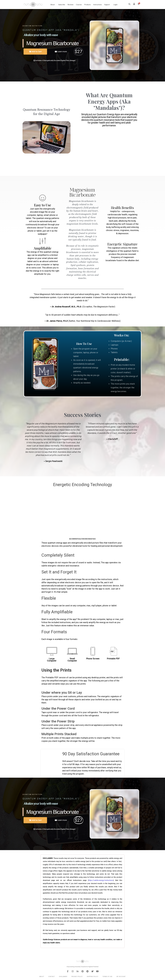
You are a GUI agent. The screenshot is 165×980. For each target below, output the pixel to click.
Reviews (71, 5)
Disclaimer (63, 977)
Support (108, 5)
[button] (129, 4)
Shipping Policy (93, 977)
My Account (121, 977)
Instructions (97, 5)
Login (115, 5)
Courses (79, 5)
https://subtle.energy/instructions (101, 880)
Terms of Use (107, 977)
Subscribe (62, 5)
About (53, 5)
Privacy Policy (77, 977)
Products (87, 5)
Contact (52, 977)
